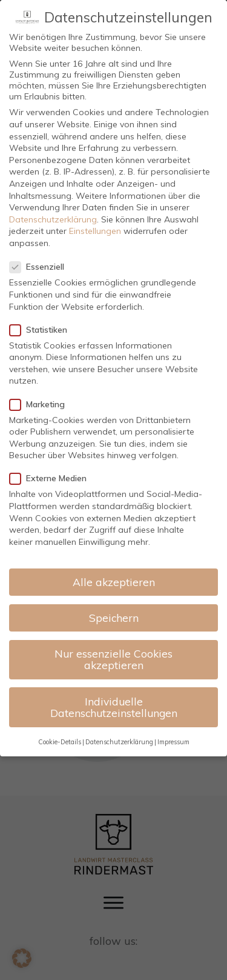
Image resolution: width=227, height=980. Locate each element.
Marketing (41, 404)
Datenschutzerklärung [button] (119, 742)
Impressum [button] (173, 742)
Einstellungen (95, 231)
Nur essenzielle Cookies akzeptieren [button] (113, 659)
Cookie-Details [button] (60, 742)
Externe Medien (52, 478)
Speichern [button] (114, 618)
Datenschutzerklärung (53, 219)
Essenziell (41, 267)
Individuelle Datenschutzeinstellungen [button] (114, 707)
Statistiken (42, 330)
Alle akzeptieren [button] (114, 582)
